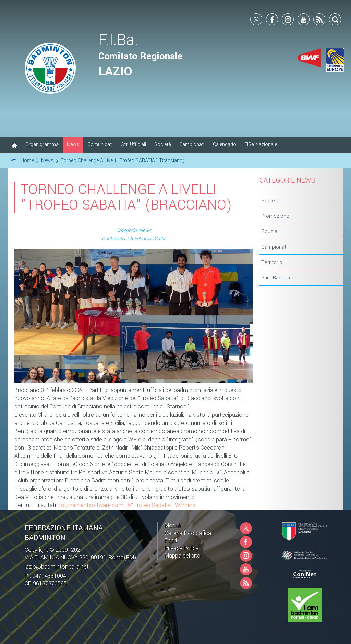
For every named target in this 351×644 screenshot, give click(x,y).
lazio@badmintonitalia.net (57, 567)
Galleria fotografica (188, 533)
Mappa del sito (183, 556)
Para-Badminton (279, 278)
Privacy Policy (181, 548)
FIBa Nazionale (261, 145)
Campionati (192, 145)
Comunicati (100, 145)
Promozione (275, 216)
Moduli (173, 526)
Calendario (225, 145)
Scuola (269, 231)
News (73, 145)
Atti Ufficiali (134, 145)
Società (163, 145)
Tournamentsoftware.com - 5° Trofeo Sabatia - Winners (127, 505)
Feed (171, 541)
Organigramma (42, 145)
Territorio (272, 262)
